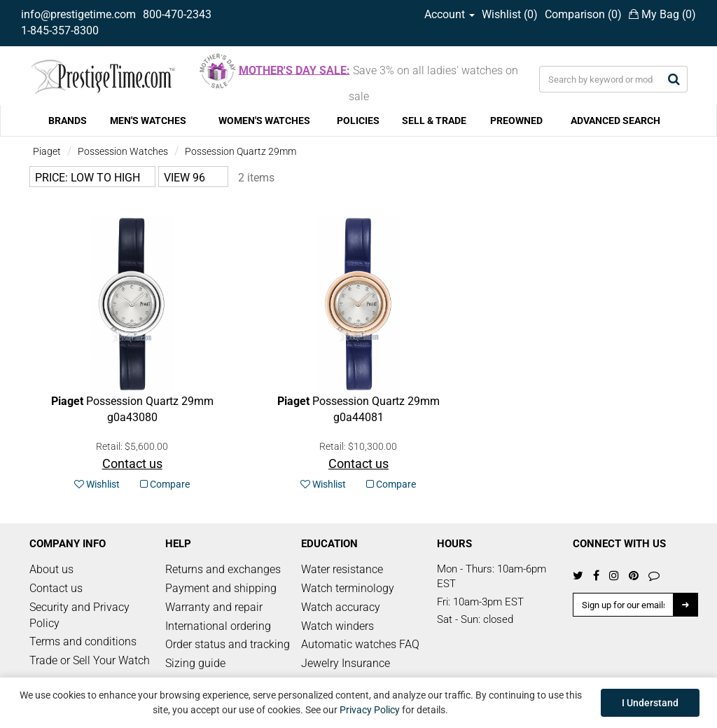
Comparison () (583, 14)
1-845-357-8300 (60, 30)
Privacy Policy (370, 710)
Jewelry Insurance (346, 663)
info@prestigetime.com (78, 14)
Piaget (47, 151)
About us (51, 569)
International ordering (218, 626)
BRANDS (68, 121)
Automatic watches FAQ (360, 644)
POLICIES (358, 121)
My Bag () (662, 14)
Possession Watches (123, 151)
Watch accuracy (341, 607)
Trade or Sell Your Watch (90, 660)
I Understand (650, 703)
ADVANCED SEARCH (615, 121)
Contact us (56, 588)
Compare (165, 484)
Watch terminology (348, 588)
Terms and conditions (83, 641)
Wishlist (97, 484)
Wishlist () (510, 14)
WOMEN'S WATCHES (264, 121)
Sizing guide (195, 663)
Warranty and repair (214, 607)
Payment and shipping (221, 588)
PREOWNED (516, 121)
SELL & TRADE (434, 121)
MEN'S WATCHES (148, 121)
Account (450, 14)
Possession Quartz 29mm (241, 151)
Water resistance (342, 569)
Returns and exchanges (223, 569)
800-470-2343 (177, 14)
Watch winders (337, 626)
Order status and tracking (228, 644)
